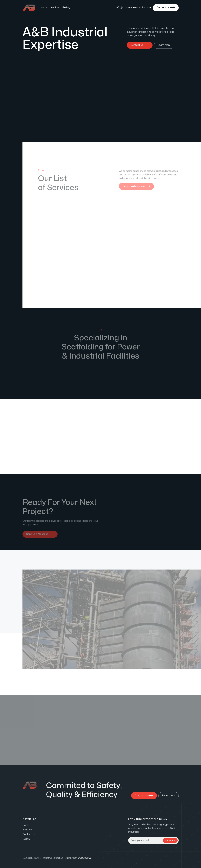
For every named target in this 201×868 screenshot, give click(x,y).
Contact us (29, 834)
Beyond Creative (82, 858)
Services (55, 8)
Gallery (66, 8)
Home (44, 8)
